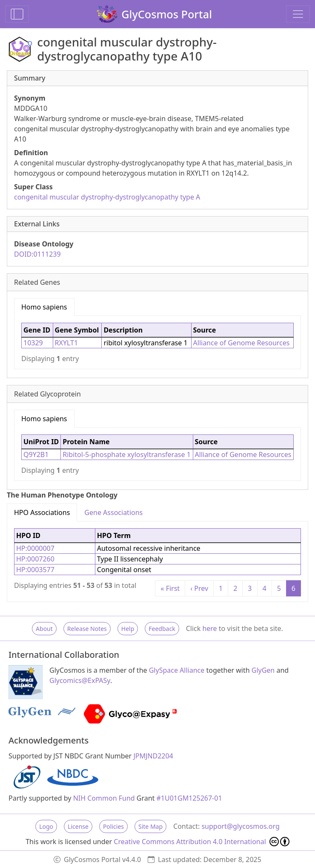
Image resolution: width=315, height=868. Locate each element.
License (78, 826)
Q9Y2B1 (36, 454)
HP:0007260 (35, 559)
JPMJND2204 (153, 756)
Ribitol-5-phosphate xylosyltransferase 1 (127, 454)
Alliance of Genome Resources (242, 343)
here (209, 628)
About (44, 629)
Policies (113, 826)
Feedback (162, 629)
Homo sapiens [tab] (44, 307)
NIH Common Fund (104, 798)
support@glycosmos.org (240, 826)
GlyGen (263, 670)
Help (128, 629)
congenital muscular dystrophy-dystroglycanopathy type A (107, 197)
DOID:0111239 (37, 254)
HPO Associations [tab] (42, 512)
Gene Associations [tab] (113, 512)
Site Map (150, 826)
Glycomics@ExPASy (80, 680)
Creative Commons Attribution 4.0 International (202, 842)
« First (170, 588)
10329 (33, 343)
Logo (46, 826)
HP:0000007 (35, 548)
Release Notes (87, 629)
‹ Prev (199, 588)
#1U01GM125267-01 (189, 798)
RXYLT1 (67, 343)
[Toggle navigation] (298, 14)
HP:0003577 (35, 570)
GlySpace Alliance (177, 670)
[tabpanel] (157, 342)
